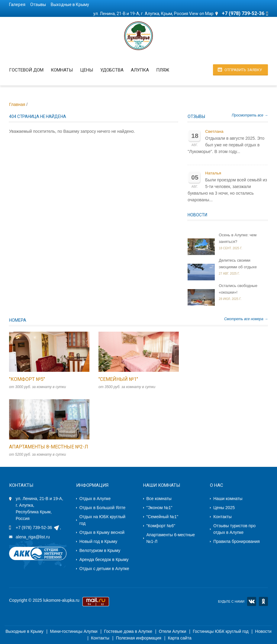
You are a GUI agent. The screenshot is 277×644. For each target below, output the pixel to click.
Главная (17, 104)
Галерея (17, 5)
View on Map (201, 14)
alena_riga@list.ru (33, 537)
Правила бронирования (237, 541)
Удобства (112, 70)
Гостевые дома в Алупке (128, 631)
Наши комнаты (228, 499)
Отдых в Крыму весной (102, 532)
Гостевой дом (26, 70)
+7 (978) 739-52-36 (34, 528)
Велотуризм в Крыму (100, 550)
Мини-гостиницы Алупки (74, 631)
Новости (197, 215)
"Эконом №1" (159, 508)
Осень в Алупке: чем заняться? (238, 238)
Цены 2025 (224, 508)
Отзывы (38, 5)
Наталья (213, 173)
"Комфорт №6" (161, 526)
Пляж (163, 70)
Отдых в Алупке (95, 499)
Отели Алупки (172, 631)
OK (263, 601)
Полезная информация (139, 638)
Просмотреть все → (250, 115)
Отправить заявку (243, 70)
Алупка (140, 70)
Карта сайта (180, 638)
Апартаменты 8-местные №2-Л (49, 447)
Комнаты (62, 70)
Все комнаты (159, 499)
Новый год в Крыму (98, 541)
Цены (87, 70)
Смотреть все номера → (246, 319)
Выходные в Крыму (70, 5)
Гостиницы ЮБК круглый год (221, 631)
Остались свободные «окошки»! (238, 289)
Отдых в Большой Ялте (102, 508)
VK (252, 601)
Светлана (214, 131)
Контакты (222, 517)
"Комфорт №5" (27, 379)
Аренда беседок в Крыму (104, 560)
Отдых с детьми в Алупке (104, 569)
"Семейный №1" (118, 379)
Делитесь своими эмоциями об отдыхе (238, 264)
